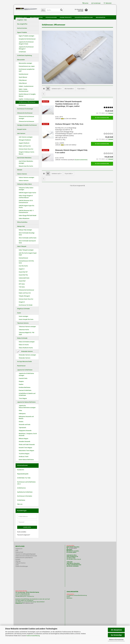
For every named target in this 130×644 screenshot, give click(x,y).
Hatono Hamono (22, 177)
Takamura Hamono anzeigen (27, 330)
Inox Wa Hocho (23, 269)
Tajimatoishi (22, 431)
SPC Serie (22, 287)
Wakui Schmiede (22, 341)
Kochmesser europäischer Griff (27, 73)
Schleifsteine (21, 503)
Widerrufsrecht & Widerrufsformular (26, 559)
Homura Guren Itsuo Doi (26, 152)
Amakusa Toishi (24, 460)
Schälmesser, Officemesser (27, 105)
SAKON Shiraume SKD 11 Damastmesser (26, 215)
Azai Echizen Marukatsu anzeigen (26, 165)
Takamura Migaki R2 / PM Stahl (26, 337)
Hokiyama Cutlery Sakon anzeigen (26, 192)
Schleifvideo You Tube (24, 481)
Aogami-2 (22, 272)
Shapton (21, 385)
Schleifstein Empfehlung (84, 17)
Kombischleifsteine (25, 391)
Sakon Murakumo (24, 222)
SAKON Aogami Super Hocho (27, 196)
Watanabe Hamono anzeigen (27, 358)
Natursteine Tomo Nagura (26, 454)
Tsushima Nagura (24, 457)
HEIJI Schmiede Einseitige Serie (27, 237)
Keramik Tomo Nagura (25, 451)
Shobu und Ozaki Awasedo (27, 448)
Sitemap (18, 564)
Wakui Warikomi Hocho (26, 351)
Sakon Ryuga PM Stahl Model (28, 219)
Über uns (20, 507)
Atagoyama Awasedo (25, 434)
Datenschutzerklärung (33, 636)
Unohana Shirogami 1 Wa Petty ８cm (69, 127)
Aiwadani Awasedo (24, 445)
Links (17, 568)
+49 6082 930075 (73, 552)
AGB (17, 554)
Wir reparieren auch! (28, 606)
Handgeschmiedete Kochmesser (27, 128)
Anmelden (27, 531)
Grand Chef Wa (23, 278)
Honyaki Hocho (22, 133)
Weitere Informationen (116, 640)
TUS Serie (22, 290)
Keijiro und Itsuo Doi (25, 149)
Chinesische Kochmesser (25, 116)
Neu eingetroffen (36, 17)
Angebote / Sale (21, 17)
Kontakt (18, 563)
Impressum (19, 552)
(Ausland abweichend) (81, 163)
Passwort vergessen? (24, 538)
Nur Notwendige (116, 635)
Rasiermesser (21, 369)
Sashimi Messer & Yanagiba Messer (27, 99)
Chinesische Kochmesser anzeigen (26, 121)
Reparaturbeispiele (23, 477)
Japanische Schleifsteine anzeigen (26, 378)
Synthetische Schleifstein (25, 495)
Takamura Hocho (24, 333)
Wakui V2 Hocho (24, 348)
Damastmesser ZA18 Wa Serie (26, 265)
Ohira (20, 414)
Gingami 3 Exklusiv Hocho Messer (26, 156)
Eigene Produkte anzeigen (26, 39)
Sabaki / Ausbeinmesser (26, 89)
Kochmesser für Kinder (26, 308)
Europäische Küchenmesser (27, 42)
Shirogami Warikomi (25, 143)
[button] (44, 92)
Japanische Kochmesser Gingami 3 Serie (26, 46)
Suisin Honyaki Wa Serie (26, 323)
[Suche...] (43, 10)
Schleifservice (21, 491)
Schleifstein (22, 55)
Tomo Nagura (23, 402)
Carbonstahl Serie (24, 281)
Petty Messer (23, 83)
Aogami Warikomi (24, 146)
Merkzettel (108, 3)
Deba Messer (23, 86)
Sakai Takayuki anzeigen (26, 253)
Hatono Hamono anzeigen (26, 181)
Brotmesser (22, 108)
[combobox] (57, 92)
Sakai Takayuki (22, 250)
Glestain (20, 173)
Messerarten (100, 17)
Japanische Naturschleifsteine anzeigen (27, 410)
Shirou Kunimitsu (22, 225)
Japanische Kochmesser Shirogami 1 (26, 51)
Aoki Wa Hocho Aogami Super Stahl (28, 257)
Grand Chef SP (23, 275)
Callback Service (20, 566)
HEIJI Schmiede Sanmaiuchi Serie (27, 245)
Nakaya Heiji (21, 230)
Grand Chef (22, 284)
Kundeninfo (21, 473)
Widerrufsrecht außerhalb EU (24, 561)
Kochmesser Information (25, 499)
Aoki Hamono (21, 137)
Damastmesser (23, 261)
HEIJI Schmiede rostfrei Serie (28, 241)
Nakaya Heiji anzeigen (25, 233)
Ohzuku (21, 425)
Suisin (19, 316)
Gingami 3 (22, 305)
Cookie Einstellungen (22, 570)
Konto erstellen (22, 535)
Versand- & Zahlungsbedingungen (26, 557)
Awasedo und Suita (25, 428)
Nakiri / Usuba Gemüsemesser (24, 93)
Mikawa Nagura (23, 442)
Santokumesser (24, 77)
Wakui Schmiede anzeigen (27, 345)
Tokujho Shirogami (24, 299)
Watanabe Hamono (25, 355)
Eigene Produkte (66, 17)
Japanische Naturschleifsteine (26, 405)
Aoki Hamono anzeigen (26, 140)
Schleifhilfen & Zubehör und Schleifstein (27, 398)
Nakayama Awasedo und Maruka (26, 421)
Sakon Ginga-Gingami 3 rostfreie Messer (26, 200)
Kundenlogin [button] (96, 3)
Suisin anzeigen (23, 320)
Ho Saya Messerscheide (24, 365)
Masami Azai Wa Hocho (26, 169)
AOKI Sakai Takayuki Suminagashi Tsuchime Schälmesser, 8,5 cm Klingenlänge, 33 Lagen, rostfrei (68, 107)
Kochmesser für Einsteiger (25, 112)
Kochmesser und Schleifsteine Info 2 (26, 486)
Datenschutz (19, 555)
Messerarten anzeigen (25, 66)
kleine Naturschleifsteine (26, 463)
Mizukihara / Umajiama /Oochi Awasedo (28, 438)
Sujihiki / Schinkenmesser (27, 102)
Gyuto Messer (23, 80)
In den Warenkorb (102, 121)
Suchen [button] (85, 3)
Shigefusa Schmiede (23, 312)
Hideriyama (22, 417)
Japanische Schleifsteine (25, 373)
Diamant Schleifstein (25, 394)
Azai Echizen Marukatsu (24, 161)
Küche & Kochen (51, 17)
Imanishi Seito (24, 382)
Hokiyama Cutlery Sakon (24, 187)
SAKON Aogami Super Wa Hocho (26, 210)
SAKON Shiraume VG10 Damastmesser (26, 205)
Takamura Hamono (23, 326)
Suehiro (21, 388)
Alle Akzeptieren (116, 630)
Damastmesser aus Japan (27, 69)
